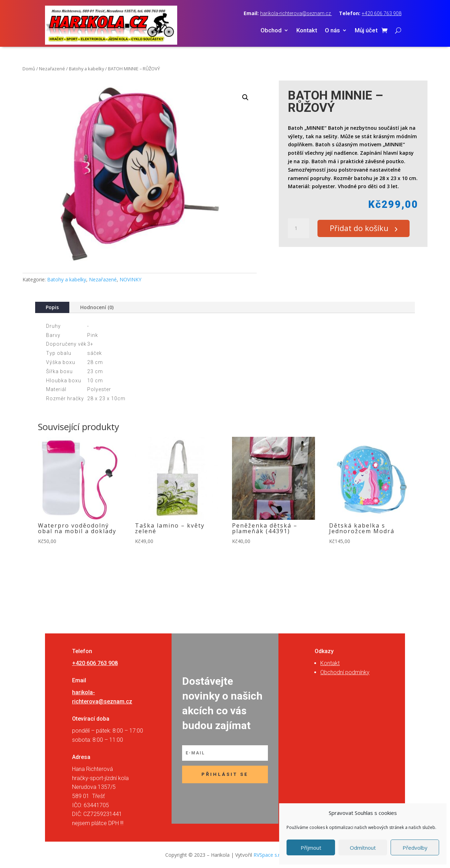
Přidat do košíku (362, 229)
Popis (52, 307)
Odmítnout (363, 848)
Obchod (271, 31)
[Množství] (298, 229)
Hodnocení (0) (97, 307)
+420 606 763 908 (382, 13)
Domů (29, 69)
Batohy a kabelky (86, 69)
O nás (332, 31)
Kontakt (307, 31)
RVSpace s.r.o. (269, 855)
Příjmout (311, 848)
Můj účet (366, 31)
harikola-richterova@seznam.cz (296, 13)
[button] (245, 97)
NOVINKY (130, 279)
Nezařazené (52, 69)
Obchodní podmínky (345, 672)
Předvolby (415, 848)
